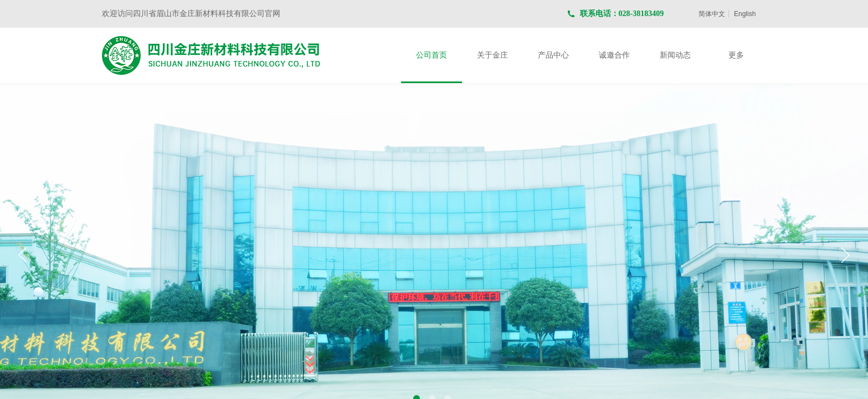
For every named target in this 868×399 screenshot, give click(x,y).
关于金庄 (492, 55)
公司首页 (432, 55)
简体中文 (712, 14)
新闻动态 (675, 55)
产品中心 (553, 55)
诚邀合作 (614, 55)
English (745, 14)
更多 (736, 55)
